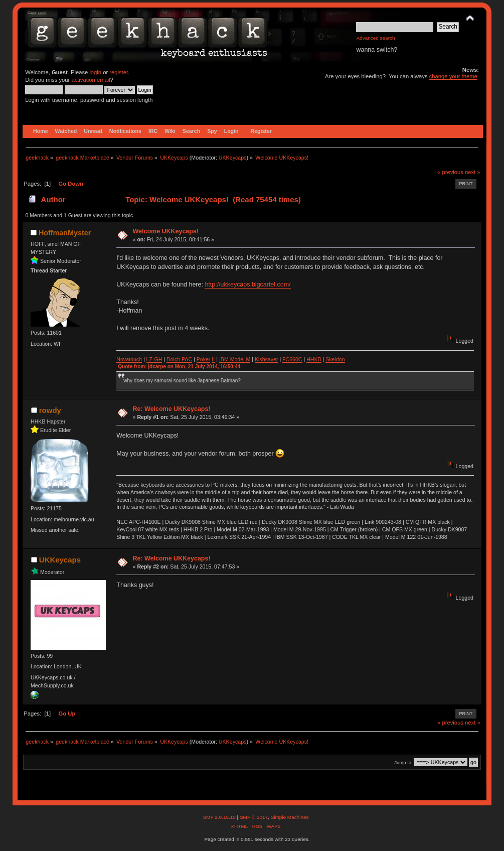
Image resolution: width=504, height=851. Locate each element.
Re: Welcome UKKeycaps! (172, 409)
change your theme (453, 76)
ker (207, 359)
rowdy (50, 410)
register (119, 72)
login (95, 72)
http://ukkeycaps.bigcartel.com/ (247, 285)
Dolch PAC (179, 359)
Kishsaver (267, 359)
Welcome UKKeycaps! (166, 231)
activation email (91, 80)
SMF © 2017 (254, 817)
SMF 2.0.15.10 (220, 817)
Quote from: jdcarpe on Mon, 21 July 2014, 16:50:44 (179, 367)
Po (200, 359)
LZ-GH (154, 359)
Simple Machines (290, 817)
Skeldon (335, 359)
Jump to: (403, 762)
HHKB (314, 359)
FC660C (292, 359)
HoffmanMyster (65, 233)
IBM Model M (235, 359)
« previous (450, 172)
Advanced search (375, 38)
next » (473, 172)
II (213, 359)
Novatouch (129, 359)
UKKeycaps (233, 158)
